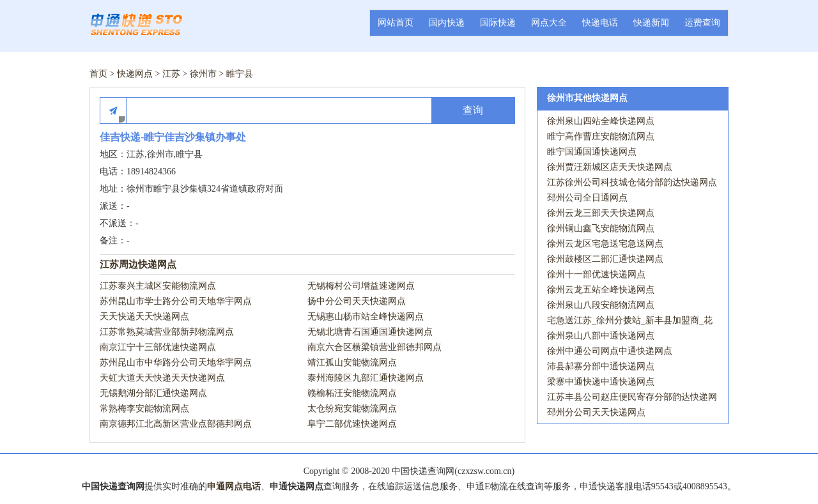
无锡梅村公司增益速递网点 (361, 286)
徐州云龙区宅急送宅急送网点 (605, 244)
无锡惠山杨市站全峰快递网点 (366, 317)
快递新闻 (651, 23)
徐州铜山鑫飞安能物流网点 (601, 228)
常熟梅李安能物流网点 (144, 409)
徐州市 (203, 74)
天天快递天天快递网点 (144, 317)
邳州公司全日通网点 (587, 198)
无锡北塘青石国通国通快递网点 (370, 332)
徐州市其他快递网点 (587, 98)
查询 (473, 110)
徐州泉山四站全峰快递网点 (601, 121)
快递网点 (135, 74)
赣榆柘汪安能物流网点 (352, 393)
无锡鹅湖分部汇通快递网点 (153, 393)
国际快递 (498, 23)
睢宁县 (240, 74)
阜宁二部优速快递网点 (352, 424)
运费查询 (702, 23)
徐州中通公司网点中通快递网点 (610, 351)
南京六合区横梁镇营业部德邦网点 (374, 347)
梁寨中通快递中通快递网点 (601, 382)
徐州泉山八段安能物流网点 (601, 305)
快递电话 (600, 23)
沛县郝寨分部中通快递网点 (601, 366)
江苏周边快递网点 (138, 264)
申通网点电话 (234, 486)
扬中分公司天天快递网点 (357, 301)
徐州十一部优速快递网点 (596, 274)
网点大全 (549, 23)
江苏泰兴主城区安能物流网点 (158, 286)
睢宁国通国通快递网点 (592, 152)
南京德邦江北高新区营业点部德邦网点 (176, 424)
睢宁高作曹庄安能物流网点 (601, 136)
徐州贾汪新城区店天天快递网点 (610, 167)
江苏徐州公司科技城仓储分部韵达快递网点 (632, 182)
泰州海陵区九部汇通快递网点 (366, 378)
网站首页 (396, 23)
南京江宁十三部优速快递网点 (158, 347)
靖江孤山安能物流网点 (352, 363)
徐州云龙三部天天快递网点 (601, 213)
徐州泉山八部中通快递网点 (601, 336)
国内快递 (447, 23)
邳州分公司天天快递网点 (596, 412)
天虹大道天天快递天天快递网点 (162, 378)
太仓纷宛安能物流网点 (352, 409)
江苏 (171, 74)
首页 (98, 74)
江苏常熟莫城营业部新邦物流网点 (167, 332)
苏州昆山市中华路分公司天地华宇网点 (176, 363)
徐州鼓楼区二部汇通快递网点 (605, 259)
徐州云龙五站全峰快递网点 (601, 290)
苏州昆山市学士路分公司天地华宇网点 (176, 301)
